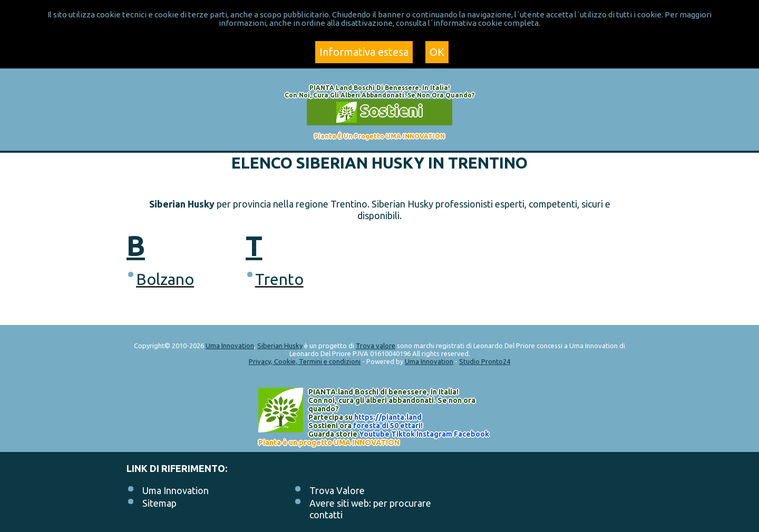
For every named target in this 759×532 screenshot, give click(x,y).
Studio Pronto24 (485, 361)
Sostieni (380, 112)
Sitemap (159, 503)
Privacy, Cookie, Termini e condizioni (305, 361)
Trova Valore (337, 490)
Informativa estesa (364, 52)
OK (437, 52)
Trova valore (376, 346)
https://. (388, 417)
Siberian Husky (280, 346)
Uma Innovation (230, 346)
